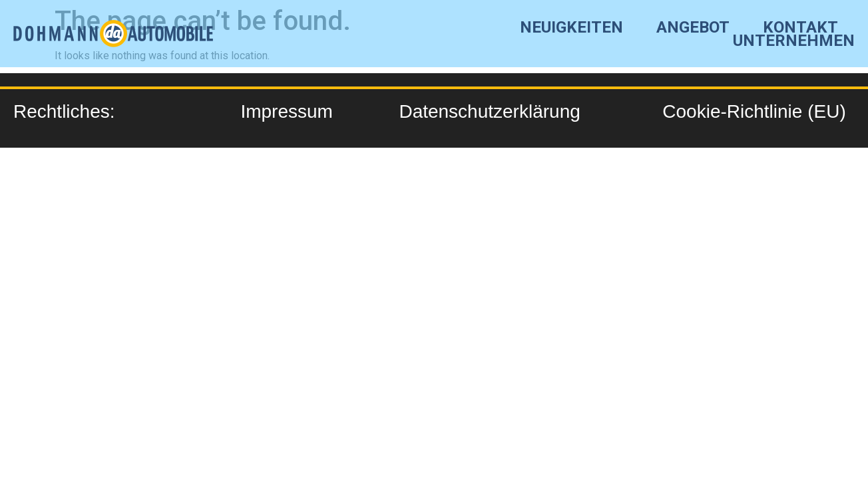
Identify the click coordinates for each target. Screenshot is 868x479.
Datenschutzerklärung (489, 111)
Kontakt (800, 27)
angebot (693, 27)
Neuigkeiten (571, 27)
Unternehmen (794, 41)
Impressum (286, 111)
